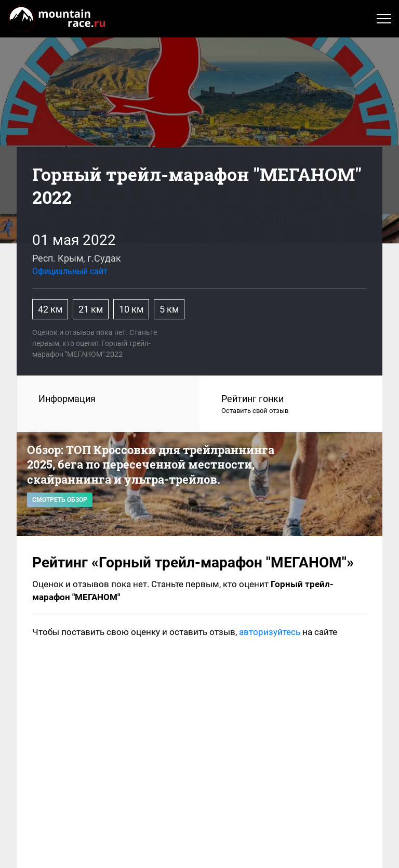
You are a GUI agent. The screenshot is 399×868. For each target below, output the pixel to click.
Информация (67, 399)
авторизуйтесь (270, 632)
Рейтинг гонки (291, 405)
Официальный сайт (70, 271)
